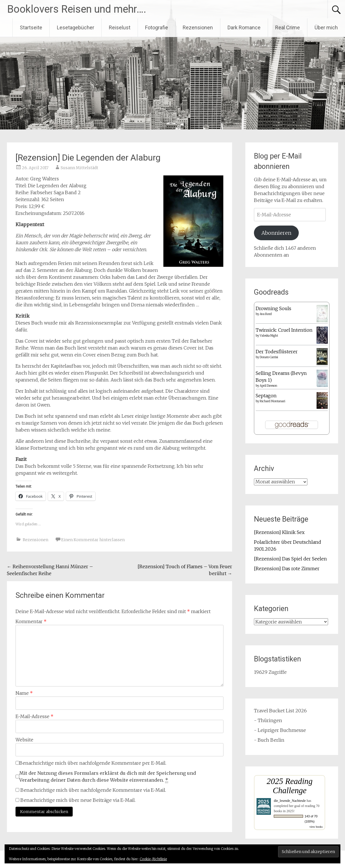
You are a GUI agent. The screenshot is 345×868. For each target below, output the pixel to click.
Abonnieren (276, 233)
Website (24, 740)
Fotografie (157, 27)
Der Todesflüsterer (277, 352)
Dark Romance (244, 27)
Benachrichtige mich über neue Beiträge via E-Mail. (78, 800)
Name (24, 693)
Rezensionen (198, 27)
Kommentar (31, 621)
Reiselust (120, 27)
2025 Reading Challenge (290, 786)
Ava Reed (266, 314)
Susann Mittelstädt (79, 168)
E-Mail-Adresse (34, 716)
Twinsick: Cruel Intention (284, 330)
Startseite (31, 27)
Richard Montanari (272, 401)
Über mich (326, 27)
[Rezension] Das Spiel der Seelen (290, 559)
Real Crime (288, 27)
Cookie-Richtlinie (153, 859)
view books (316, 827)
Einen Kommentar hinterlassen (93, 540)
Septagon (266, 396)
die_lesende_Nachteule (290, 801)
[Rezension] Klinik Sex (279, 532)
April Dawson (268, 386)
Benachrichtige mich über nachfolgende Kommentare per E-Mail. (91, 763)
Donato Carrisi (269, 357)
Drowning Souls (273, 308)
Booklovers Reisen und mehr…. (77, 9)
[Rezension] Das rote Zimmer (287, 569)
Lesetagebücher (76, 27)
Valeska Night (269, 336)
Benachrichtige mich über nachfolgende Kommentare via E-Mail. (93, 790)
